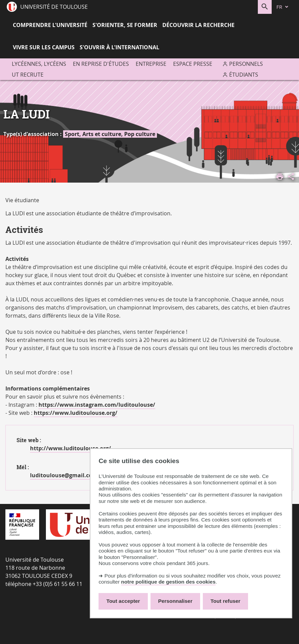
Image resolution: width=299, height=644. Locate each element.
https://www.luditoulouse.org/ (76, 413)
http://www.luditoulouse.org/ (71, 448)
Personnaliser (175, 601)
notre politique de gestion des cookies (168, 582)
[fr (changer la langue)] (283, 7)
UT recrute (28, 75)
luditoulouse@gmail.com (64, 475)
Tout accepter (123, 601)
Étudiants (244, 75)
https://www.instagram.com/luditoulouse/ (97, 405)
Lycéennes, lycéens (39, 64)
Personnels (246, 64)
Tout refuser (225, 601)
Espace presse (193, 64)
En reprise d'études (101, 64)
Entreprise (151, 64)
